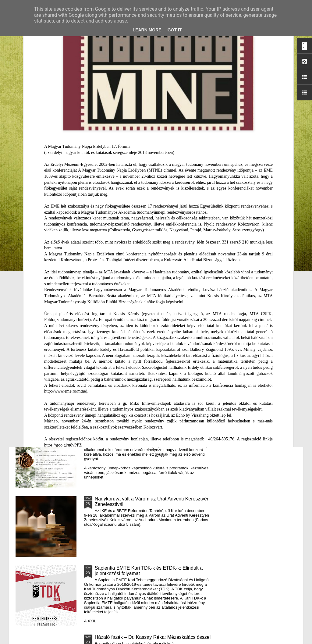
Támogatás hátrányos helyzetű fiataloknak (140, 291)
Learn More (147, 30)
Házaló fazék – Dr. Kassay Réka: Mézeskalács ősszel (153, 637)
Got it (175, 30)
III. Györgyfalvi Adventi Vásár (126, 430)
